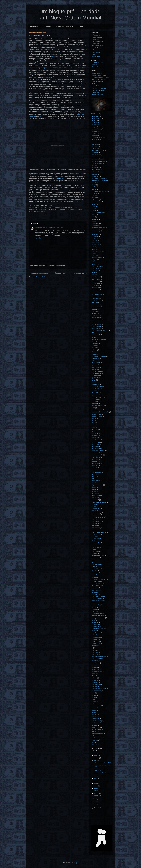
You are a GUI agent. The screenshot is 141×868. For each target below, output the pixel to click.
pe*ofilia (94, 592)
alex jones (50, 207)
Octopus (95, 65)
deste (53, 56)
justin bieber (96, 461)
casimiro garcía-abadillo (99, 228)
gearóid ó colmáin (97, 371)
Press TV (95, 54)
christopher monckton (98, 251)
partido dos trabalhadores (99, 579)
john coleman (96, 442)
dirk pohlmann (96, 305)
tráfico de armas (97, 686)
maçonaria (95, 498)
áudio (57, 178)
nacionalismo (96, 534)
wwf (93, 742)
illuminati (95, 403)
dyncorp (94, 311)
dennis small (96, 296)
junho (96, 781)
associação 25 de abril (98, 178)
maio (95, 779)
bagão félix (95, 187)
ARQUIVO (81, 26)
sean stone (95, 654)
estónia (94, 333)
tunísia (94, 695)
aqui (61, 170)
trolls (94, 693)
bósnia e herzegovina (98, 213)
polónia (94, 607)
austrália (95, 183)
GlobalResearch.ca (98, 41)
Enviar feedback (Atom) (43, 277)
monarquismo (96, 528)
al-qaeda (95, 142)
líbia (93, 483)
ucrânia (94, 701)
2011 (94, 753)
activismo (95, 131)
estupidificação (96, 335)
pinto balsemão (96, 603)
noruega (94, 554)
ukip (93, 704)
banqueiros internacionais (99, 191)
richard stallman (97, 637)
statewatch (95, 674)
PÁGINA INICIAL (36, 26)
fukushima (95, 361)
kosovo (94, 470)
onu (93, 562)
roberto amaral (96, 644)
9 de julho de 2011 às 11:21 (55, 228)
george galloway (97, 373)
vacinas (94, 712)
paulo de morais (97, 586)
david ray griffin (74, 207)
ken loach (95, 468)
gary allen (95, 365)
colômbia (95, 264)
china (94, 249)
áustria (94, 185)
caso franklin (96, 234)
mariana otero (96, 504)
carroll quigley (96, 226)
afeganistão (95, 136)
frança (94, 354)
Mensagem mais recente (39, 273)
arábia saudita (96, 172)
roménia (94, 646)
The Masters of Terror (40, 175)
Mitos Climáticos (97, 86)
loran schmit (96, 494)
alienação (95, 148)
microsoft (95, 519)
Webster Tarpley (97, 48)
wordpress (95, 740)
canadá (94, 221)
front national (96, 358)
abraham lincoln (97, 129)
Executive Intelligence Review (100, 77)
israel (94, 425)
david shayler (96, 290)
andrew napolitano (97, 163)
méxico (94, 511)
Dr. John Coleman (97, 73)
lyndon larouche (97, 496)
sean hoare (95, 652)
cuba (94, 273)
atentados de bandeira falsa (61, 207)
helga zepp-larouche (98, 397)
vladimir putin (96, 723)
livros (76, 209)
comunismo (95, 268)
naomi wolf (95, 536)
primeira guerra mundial (99, 614)
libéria (94, 479)
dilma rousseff (96, 298)
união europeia (96, 706)
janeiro (96, 755)
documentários (33, 209)
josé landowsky (96, 453)
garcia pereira (96, 363)
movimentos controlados (99, 532)
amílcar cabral (96, 155)
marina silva (96, 506)
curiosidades (96, 277)
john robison (96, 446)
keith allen (95, 466)
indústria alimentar (97, 410)
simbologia (95, 663)
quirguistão (95, 622)
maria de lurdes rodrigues (99, 502)
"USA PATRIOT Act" (35, 67)
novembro (97, 793)
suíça (94, 676)
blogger (94, 208)
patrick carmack (97, 581)
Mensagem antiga (79, 273)
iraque (94, 423)
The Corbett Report (98, 46)
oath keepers (96, 558)
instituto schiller (96, 414)
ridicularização (43, 116)
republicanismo (96, 633)
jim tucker (95, 438)
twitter (94, 699)
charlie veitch (96, 245)
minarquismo (96, 524)
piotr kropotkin (96, 605)
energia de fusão (97, 324)
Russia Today (96, 56)
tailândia (95, 678)
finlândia (95, 350)
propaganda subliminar (99, 618)
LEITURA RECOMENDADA (64, 26)
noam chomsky (96, 551)
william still (95, 736)
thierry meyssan (97, 684)
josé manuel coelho (98, 455)
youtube (94, 744)
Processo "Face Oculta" (99, 90)
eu (93, 337)
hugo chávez (96, 401)
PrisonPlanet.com (97, 37)
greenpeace (95, 384)
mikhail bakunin (97, 521)
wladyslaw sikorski (97, 738)
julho (95, 783)
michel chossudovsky (98, 517)
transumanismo (96, 691)
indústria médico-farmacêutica (101, 412)
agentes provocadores (98, 138)
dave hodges (96, 286)
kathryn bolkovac (97, 464)
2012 (94, 799)
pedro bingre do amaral (99, 596)
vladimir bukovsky (97, 721)
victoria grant (96, 719)
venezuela (95, 717)
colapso (94, 260)
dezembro (97, 796)
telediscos (95, 680)
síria (93, 665)
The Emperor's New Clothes (100, 80)
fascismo (95, 343)
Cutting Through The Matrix (100, 75)
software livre (96, 669)
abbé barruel (96, 125)
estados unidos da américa (54, 209)
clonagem (95, 256)
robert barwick (96, 641)
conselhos (95, 271)
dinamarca (95, 303)
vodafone (95, 725)
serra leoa (95, 661)
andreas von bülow (97, 159)
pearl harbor (96, 594)
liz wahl (94, 491)
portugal (94, 609)
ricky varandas (96, 639)
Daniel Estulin (96, 39)
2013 (94, 801)
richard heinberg (97, 635)
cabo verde (95, 219)
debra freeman (96, 292)
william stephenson (97, 734)
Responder (38, 238)
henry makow (96, 399)
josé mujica (95, 459)
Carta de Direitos (44, 69)
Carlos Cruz (95, 92)
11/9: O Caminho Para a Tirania (103, 763)
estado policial (42, 209)
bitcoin (94, 204)
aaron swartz (96, 123)
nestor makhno (96, 543)
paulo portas (96, 590)
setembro (97, 788)
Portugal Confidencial (98, 67)
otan (93, 566)
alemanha (95, 144)
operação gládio (97, 564)
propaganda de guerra (98, 616)
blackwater (95, 206)
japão (94, 431)
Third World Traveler (98, 95)
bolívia (94, 210)
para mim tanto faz (97, 63)
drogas (94, 309)
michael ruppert (97, 515)
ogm (93, 560)
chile (93, 247)
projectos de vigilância (63, 79)
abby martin (95, 127)
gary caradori (96, 367)
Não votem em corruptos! (99, 88)
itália (93, 427)
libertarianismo (96, 481)
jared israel (95, 433)
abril (95, 776)
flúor (93, 352)
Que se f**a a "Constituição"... (102, 773)
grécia (94, 382)
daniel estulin (96, 281)
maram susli (96, 500)
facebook (95, 341)
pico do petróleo (97, 599)
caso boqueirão (96, 230)
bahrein (94, 189)
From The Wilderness (98, 82)
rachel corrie (96, 624)
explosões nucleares (98, 339)
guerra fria (95, 391)
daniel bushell (96, 279)
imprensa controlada (68, 209)
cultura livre (95, 275)
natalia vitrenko (96, 539)
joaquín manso (96, 440)
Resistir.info (95, 44)
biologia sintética (97, 202)
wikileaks (95, 732)
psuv (94, 620)
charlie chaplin (96, 243)
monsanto (95, 530)
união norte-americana (98, 708)
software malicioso (97, 671)
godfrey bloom (96, 378)
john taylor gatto (97, 449)
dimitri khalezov (96, 301)
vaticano (95, 714)
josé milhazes (96, 457)
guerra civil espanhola (98, 386)
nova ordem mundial (39, 211)
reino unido (95, 631)
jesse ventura (96, 436)
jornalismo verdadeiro (98, 451)
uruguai (94, 710)
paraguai (95, 577)
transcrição (63, 178)
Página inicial (60, 273)
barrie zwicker (96, 193)
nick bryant (95, 545)
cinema (94, 253)
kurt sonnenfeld (96, 472)
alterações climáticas (98, 150)
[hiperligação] (48, 78)
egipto (94, 322)
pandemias (95, 573)
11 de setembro (42, 207)
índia (94, 408)
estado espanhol (97, 326)
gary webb (95, 369)
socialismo (95, 667)
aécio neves (96, 133)
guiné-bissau (96, 393)
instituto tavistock (97, 416)
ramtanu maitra (96, 626)
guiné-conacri (96, 395)
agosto (96, 786)
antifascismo (96, 168)
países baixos (96, 569)
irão (93, 421)
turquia (94, 697)
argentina (95, 174)
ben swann (95, 196)
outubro (96, 791)
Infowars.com (96, 35)
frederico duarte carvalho (99, 356)
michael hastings (97, 513)
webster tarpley (96, 729)
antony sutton (96, 170)
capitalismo (95, 223)
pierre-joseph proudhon (99, 601)
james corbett (96, 429)
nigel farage (95, 547)
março (96, 760)
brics (94, 217)
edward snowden (97, 320)
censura (94, 241)
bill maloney (95, 200)
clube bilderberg (97, 258)
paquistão (95, 575)
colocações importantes (99, 262)
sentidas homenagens (98, 659)
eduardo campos (97, 313)
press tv (94, 611)
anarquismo (95, 157)
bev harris (95, 198)
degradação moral (97, 294)
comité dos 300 (96, 266)
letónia (94, 476)
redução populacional (98, 629)
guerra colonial (96, 389)
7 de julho (95, 120)
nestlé (94, 541)
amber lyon (95, 153)
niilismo (94, 549)
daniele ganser (96, 283)
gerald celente (96, 376)
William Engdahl (97, 50)
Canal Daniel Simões (41, 228)
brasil (94, 215)
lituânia (94, 487)
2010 (94, 751)
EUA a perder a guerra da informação (101, 770)
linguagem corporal (98, 485)
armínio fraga (96, 176)
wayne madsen (96, 727)
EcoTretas (95, 84)
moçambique (96, 526)
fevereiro (97, 758)
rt (93, 648)
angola (94, 166)
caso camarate (96, 232)
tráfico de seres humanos (99, 689)
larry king (95, 474)
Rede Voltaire (96, 52)
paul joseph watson (98, 584)
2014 (94, 804)
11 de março (96, 116)
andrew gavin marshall (98, 161)
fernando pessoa (97, 346)
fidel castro (95, 348)
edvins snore (96, 316)
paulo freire (95, 588)
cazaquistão (96, 238)
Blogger (76, 863)
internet (94, 419)
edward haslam (96, 318)
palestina (95, 571)
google (94, 380)
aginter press (96, 140)
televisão (95, 682)
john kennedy (96, 444)
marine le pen (96, 509)
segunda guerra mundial (99, 656)
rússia (94, 650)
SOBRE (48, 26)
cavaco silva (96, 236)
